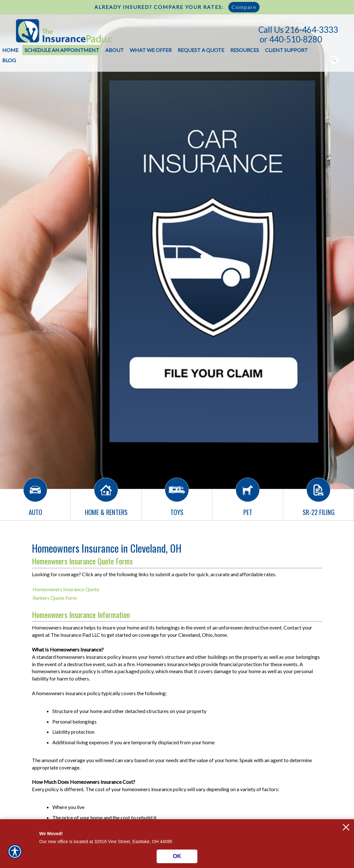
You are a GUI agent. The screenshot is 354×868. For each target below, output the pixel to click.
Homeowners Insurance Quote (66, 589)
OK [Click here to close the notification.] (177, 856)
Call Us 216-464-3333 (298, 30)
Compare (244, 7)
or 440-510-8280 (291, 39)
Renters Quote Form (55, 598)
